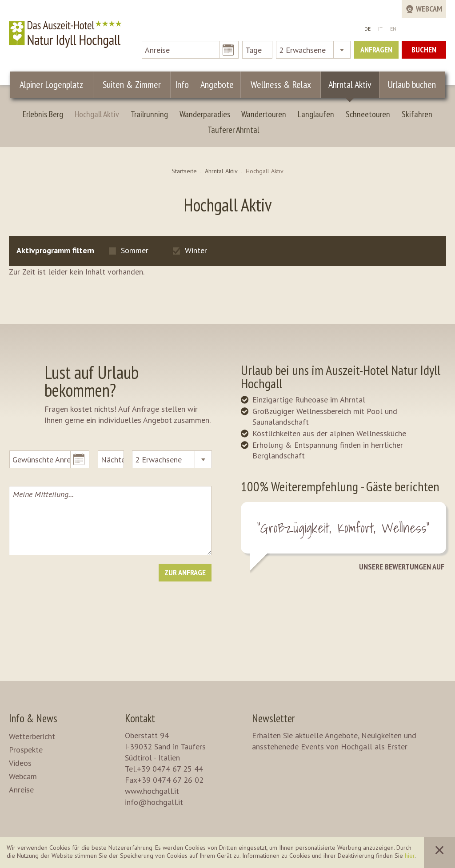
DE (367, 29)
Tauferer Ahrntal (233, 130)
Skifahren (417, 114)
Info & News (33, 718)
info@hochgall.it (154, 802)
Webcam (23, 776)
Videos (20, 763)
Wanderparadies (205, 114)
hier (410, 856)
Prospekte (26, 750)
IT (380, 29)
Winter (196, 250)
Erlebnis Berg (43, 114)
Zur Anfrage (185, 572)
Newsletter (273, 718)
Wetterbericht (32, 736)
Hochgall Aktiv (97, 114)
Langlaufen (316, 114)
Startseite (184, 171)
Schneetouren (368, 114)
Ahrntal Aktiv (361, 58)
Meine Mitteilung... (110, 521)
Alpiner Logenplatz (53, 58)
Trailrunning (149, 114)
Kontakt (140, 718)
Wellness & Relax (289, 58)
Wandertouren (264, 114)
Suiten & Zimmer (137, 58)
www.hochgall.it (152, 791)
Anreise (21, 790)
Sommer (135, 250)
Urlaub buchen (44, 84)
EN (393, 29)
